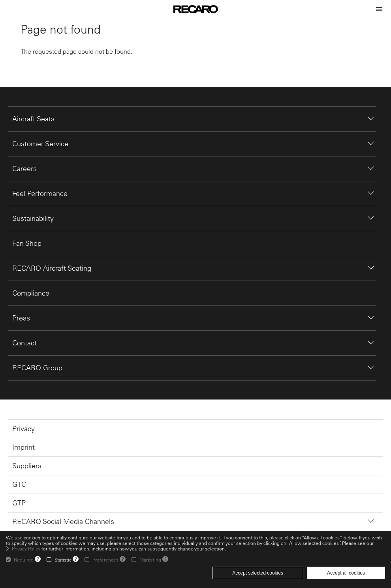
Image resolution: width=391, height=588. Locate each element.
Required (24, 560)
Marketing (150, 560)
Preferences (105, 560)
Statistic (63, 560)
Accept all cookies (346, 573)
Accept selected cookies (258, 573)
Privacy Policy (26, 548)
